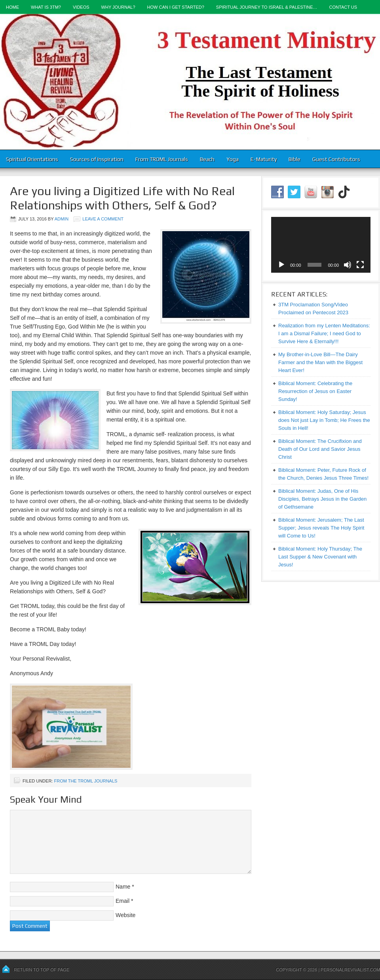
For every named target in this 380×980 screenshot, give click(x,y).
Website (125, 915)
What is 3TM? (46, 7)
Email (123, 901)
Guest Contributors (336, 159)
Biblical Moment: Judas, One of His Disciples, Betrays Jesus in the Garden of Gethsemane (322, 499)
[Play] (281, 265)
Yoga (233, 159)
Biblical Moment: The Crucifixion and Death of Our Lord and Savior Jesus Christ (320, 449)
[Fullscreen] (360, 265)
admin (62, 219)
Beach (207, 159)
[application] (321, 245)
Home (12, 7)
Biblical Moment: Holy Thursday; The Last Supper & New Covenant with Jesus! (320, 557)
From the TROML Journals (85, 781)
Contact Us (343, 7)
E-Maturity (264, 159)
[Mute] (348, 265)
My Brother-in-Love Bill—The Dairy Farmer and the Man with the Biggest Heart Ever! (320, 362)
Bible (294, 159)
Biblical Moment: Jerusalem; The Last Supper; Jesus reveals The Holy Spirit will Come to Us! (321, 528)
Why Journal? (118, 7)
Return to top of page (42, 970)
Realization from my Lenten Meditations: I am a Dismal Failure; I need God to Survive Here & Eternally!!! (324, 333)
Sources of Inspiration (97, 159)
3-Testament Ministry (190, 82)
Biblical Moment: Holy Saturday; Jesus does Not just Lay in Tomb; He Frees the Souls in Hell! (324, 420)
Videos (81, 7)
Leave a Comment (103, 219)
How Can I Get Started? (176, 7)
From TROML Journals (162, 159)
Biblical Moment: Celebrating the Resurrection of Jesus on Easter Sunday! (315, 391)
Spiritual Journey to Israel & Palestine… (267, 7)
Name (123, 887)
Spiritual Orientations (32, 159)
